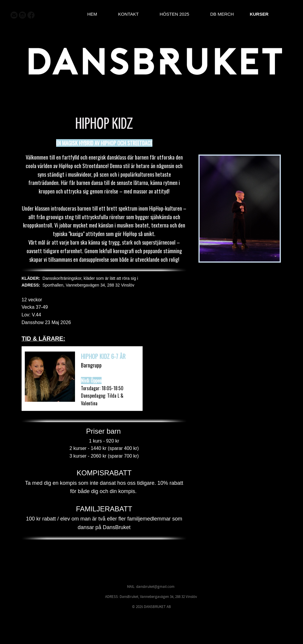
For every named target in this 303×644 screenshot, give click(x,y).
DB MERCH (222, 14)
